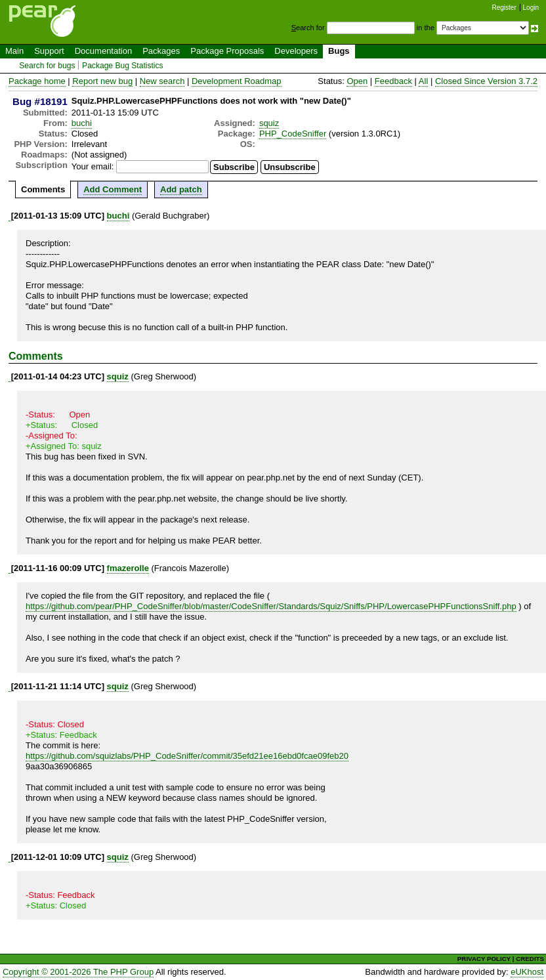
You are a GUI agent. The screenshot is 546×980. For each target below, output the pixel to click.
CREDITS (530, 959)
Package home (37, 81)
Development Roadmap (237, 81)
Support (49, 51)
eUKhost (527, 972)
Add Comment (113, 189)
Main (14, 51)
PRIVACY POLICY (484, 959)
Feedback (393, 81)
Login (531, 8)
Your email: (93, 166)
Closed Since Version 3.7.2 (486, 81)
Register (504, 8)
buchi (82, 123)
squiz (269, 123)
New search (162, 81)
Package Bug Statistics (123, 66)
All (423, 81)
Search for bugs (47, 66)
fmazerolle (128, 568)
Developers (296, 51)
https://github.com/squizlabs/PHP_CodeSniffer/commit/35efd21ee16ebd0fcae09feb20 (187, 756)
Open (357, 81)
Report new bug (102, 81)
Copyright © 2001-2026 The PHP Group (78, 972)
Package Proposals (227, 51)
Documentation (103, 51)
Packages (161, 51)
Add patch (181, 189)
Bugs (339, 51)
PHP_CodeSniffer (293, 134)
